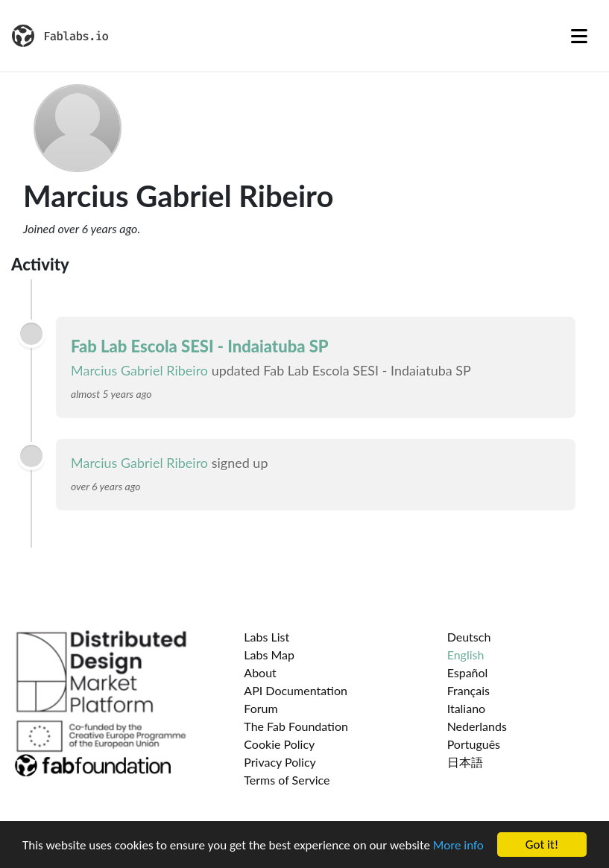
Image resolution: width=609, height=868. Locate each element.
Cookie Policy (279, 744)
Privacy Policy (280, 762)
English (466, 655)
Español (468, 672)
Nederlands (477, 726)
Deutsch (469, 637)
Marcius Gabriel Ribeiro (139, 370)
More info (458, 846)
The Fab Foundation (296, 726)
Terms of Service (287, 780)
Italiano (467, 708)
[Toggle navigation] (579, 36)
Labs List (266, 637)
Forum (261, 708)
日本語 (465, 762)
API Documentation (296, 690)
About (260, 672)
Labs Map (269, 655)
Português (474, 744)
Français (468, 690)
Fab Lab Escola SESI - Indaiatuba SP (200, 346)
